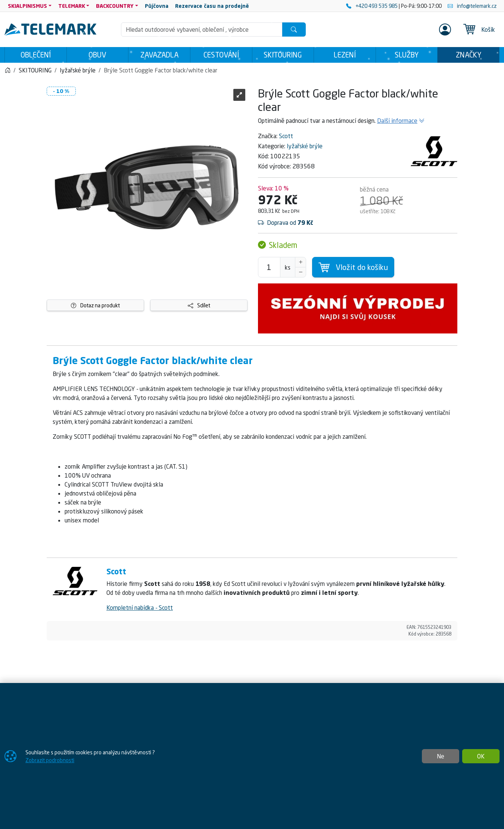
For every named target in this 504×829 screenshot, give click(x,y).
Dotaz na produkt (95, 305)
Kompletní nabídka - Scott (140, 608)
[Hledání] (202, 30)
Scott (286, 136)
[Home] (7, 70)
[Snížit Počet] (301, 272)
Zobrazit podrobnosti (50, 760)
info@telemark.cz (472, 6)
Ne (441, 756)
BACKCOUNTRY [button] (115, 6)
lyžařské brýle (305, 146)
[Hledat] (294, 30)
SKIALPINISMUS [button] (27, 6)
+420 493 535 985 (372, 6)
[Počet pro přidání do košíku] (269, 267)
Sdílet (199, 305)
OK (481, 756)
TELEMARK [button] (72, 6)
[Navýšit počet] (301, 262)
